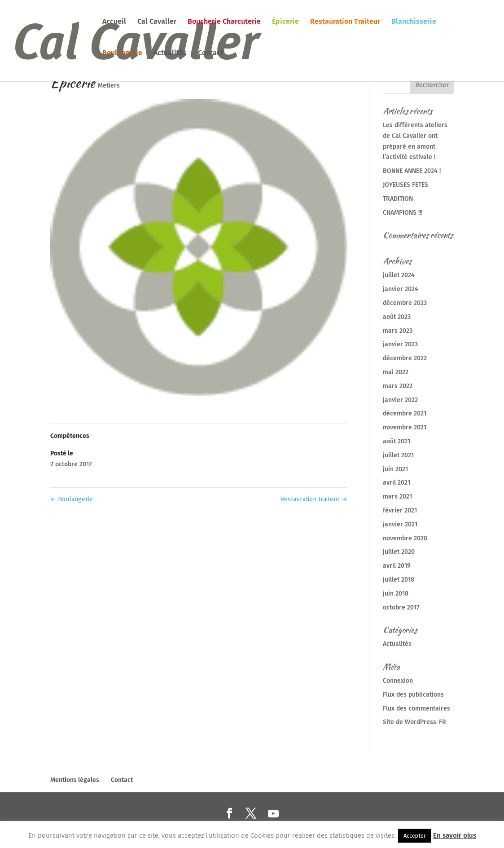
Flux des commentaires (416, 709)
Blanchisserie (414, 22)
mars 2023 (398, 331)
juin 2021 (395, 469)
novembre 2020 (405, 538)
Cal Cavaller (157, 22)
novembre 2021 (405, 427)
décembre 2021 (405, 413)
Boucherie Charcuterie (224, 22)
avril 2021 (397, 483)
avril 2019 (397, 566)
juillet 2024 (399, 275)
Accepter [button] (415, 836)
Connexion (398, 681)
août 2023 (397, 317)
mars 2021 (397, 497)
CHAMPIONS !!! (403, 213)
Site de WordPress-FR (414, 722)
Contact (210, 53)
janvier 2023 (400, 344)
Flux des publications (413, 695)
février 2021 (400, 510)
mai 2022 (396, 372)
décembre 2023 (405, 303)
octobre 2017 (401, 607)
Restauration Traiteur (345, 22)
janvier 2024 (401, 289)
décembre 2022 (405, 358)
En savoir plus (455, 835)
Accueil (114, 22)
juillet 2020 (399, 552)
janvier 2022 (400, 400)
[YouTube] (273, 814)
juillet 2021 (398, 455)
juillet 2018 (399, 580)
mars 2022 (398, 386)
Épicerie (285, 22)
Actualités (170, 53)
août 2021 (397, 441)
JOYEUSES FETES (405, 185)
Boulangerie (122, 53)
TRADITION (398, 199)
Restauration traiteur (314, 499)
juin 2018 (396, 594)
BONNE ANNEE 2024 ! (412, 171)
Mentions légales (75, 780)
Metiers (109, 86)
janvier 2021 (400, 524)
